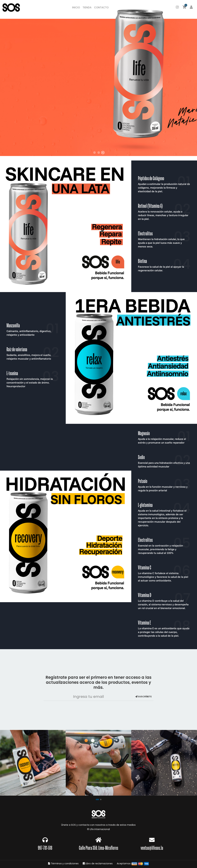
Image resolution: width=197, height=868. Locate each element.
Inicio (76, 7)
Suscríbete (143, 697)
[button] (97, 799)
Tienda (87, 7)
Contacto (101, 7)
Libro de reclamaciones (98, 863)
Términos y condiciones (63, 863)
